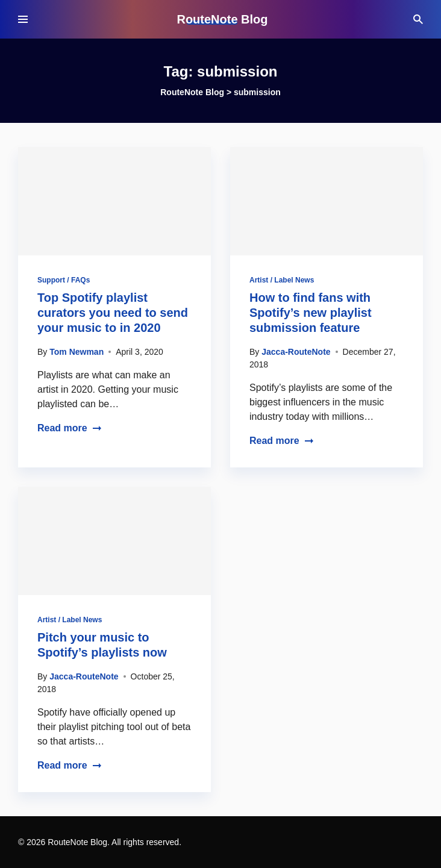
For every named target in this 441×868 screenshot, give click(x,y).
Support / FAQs (64, 280)
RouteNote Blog (222, 19)
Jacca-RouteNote (296, 352)
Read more (70, 428)
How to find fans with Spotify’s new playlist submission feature (311, 313)
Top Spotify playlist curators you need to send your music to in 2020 (113, 313)
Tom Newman (77, 352)
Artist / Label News (282, 280)
